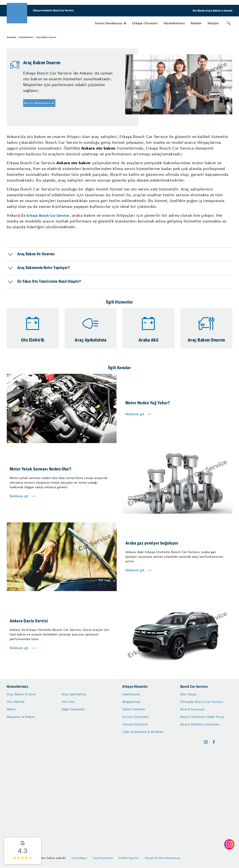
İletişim (213, 23)
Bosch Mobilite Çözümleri (200, 724)
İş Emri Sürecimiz (136, 717)
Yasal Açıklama (103, 858)
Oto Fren (68, 702)
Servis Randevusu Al (111, 23)
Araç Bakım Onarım (21, 694)
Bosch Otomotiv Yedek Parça (202, 717)
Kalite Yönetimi (134, 709)
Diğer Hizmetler (73, 709)
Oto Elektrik (16, 702)
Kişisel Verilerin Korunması (163, 858)
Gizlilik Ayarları (129, 858)
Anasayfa (11, 37)
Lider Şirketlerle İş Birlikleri (143, 732)
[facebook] (214, 742)
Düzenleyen (79, 858)
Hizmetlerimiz (174, 23)
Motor (11, 709)
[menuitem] (111, 23)
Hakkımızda (131, 694)
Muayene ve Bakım (21, 717)
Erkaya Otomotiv (145, 23)
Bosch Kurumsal (193, 709)
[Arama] (229, 23)
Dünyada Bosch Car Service (202, 702)
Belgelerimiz (132, 702)
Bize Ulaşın (189, 694)
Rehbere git (135, 414)
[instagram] (206, 742)
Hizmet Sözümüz (135, 724)
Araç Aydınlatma (74, 694)
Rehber (196, 23)
